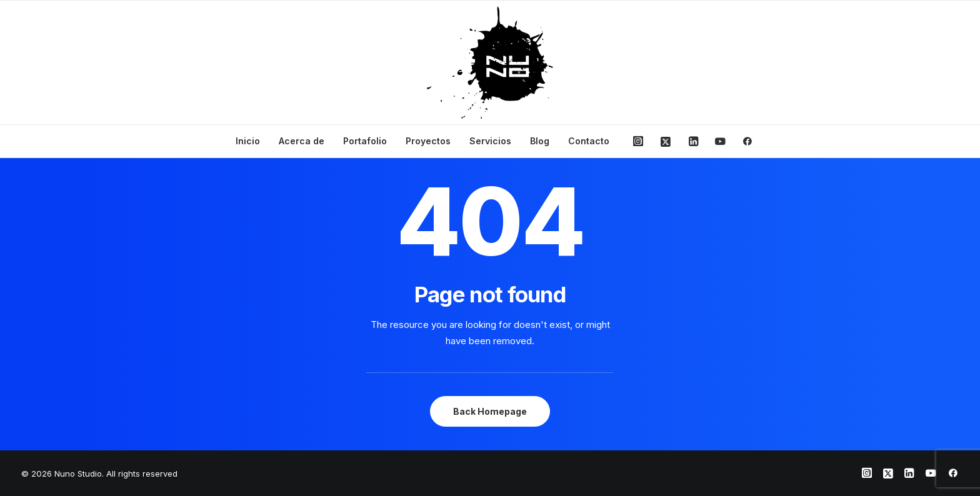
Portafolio (365, 141)
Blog (540, 141)
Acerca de (302, 141)
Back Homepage (490, 411)
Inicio (248, 141)
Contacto (589, 141)
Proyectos (428, 141)
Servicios (490, 141)
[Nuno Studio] (490, 62)
